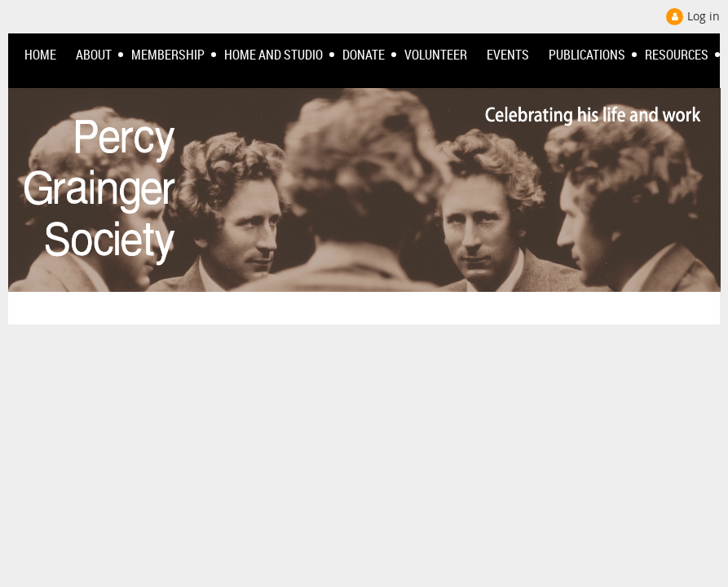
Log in (704, 16)
